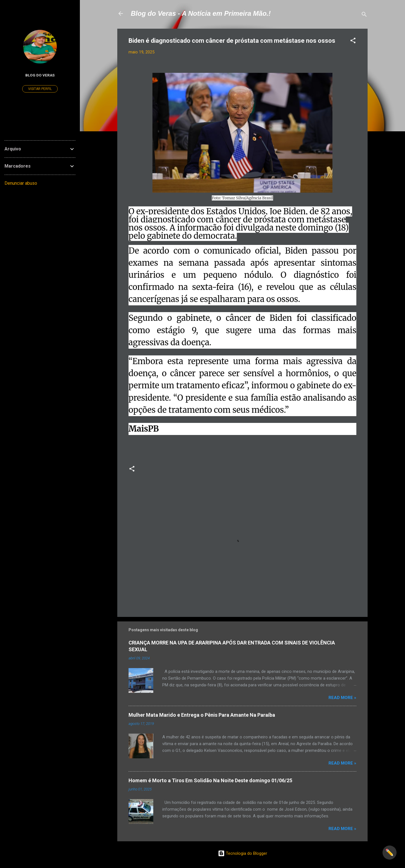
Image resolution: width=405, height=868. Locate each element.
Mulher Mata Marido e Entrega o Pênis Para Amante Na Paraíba (202, 715)
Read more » (342, 698)
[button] (353, 41)
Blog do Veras (40, 75)
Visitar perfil (40, 89)
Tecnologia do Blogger (243, 853)
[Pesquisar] (364, 15)
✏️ (390, 853)
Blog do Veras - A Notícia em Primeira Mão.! (201, 13)
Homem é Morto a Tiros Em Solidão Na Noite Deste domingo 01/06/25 (210, 780)
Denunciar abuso (21, 183)
